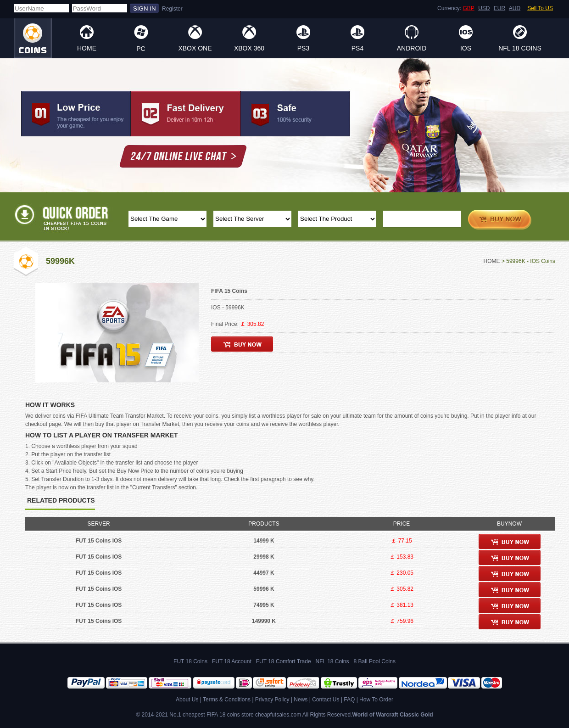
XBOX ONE (195, 48)
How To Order (376, 700)
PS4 (357, 48)
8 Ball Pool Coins (375, 661)
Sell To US (540, 8)
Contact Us (326, 700)
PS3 (303, 48)
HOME (87, 48)
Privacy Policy (272, 700)
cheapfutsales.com (278, 715)
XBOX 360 (249, 48)
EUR (499, 8)
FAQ (349, 700)
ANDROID (412, 48)
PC (141, 49)
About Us (187, 700)
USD (484, 8)
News (301, 700)
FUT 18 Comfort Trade (284, 661)
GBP (468, 8)
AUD (515, 8)
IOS (466, 48)
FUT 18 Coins (190, 661)
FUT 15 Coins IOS (99, 541)
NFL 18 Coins (520, 48)
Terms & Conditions (227, 700)
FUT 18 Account (232, 661)
